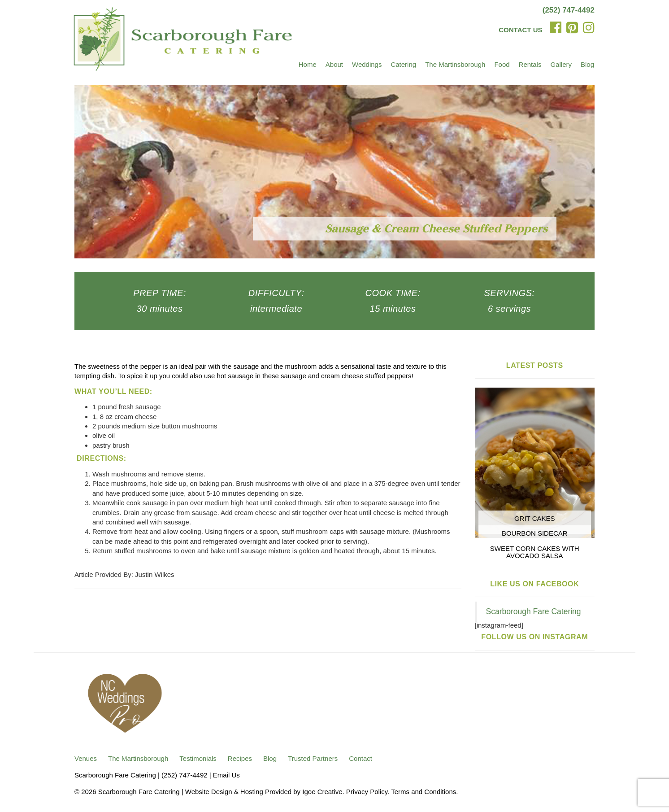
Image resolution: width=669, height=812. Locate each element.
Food (502, 64)
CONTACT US (520, 30)
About (334, 64)
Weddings (367, 64)
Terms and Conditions (424, 792)
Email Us (226, 775)
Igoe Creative (322, 792)
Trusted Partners (313, 758)
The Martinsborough (455, 64)
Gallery (561, 64)
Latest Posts (535, 365)
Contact (361, 758)
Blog (587, 64)
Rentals (530, 64)
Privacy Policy (367, 792)
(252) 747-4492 (569, 10)
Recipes (240, 758)
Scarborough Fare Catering (534, 611)
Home (308, 64)
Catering (403, 64)
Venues (86, 758)
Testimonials (198, 758)
